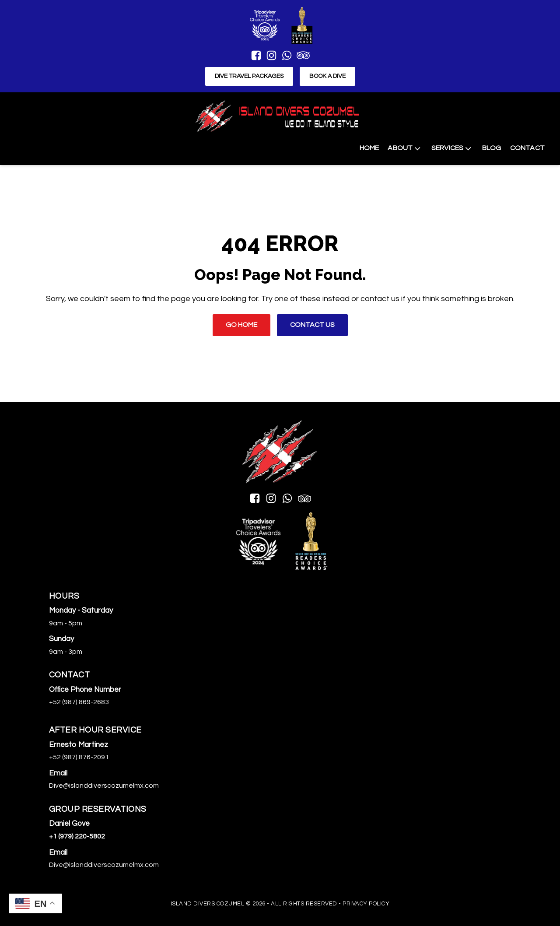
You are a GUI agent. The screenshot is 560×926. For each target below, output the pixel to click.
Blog (492, 148)
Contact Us (312, 325)
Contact (527, 148)
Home (369, 148)
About (405, 148)
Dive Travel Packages (249, 76)
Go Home (241, 325)
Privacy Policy (366, 904)
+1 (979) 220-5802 (77, 836)
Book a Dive (327, 76)
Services (452, 148)
